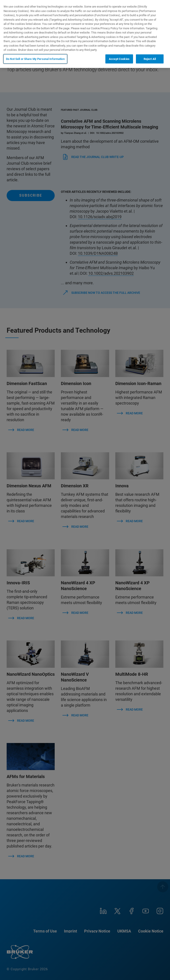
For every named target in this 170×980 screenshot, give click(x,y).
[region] (85, 34)
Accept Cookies (119, 59)
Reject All (150, 59)
